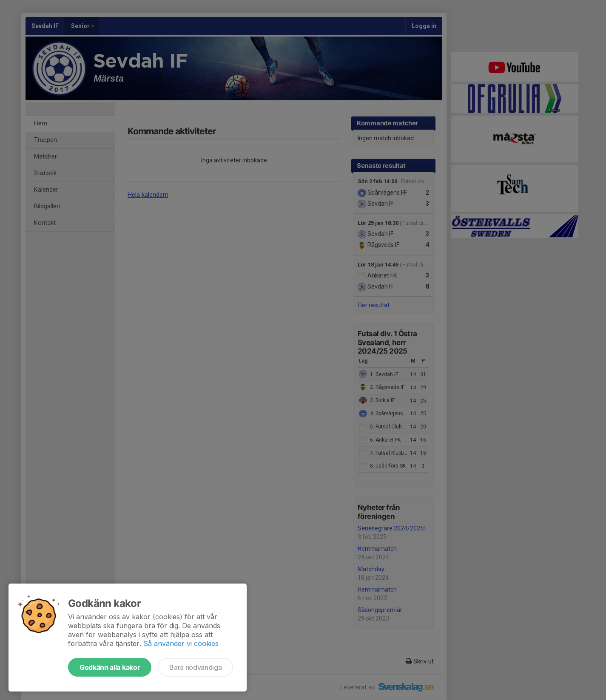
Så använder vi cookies (181, 643)
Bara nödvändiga (195, 667)
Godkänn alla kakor (110, 667)
